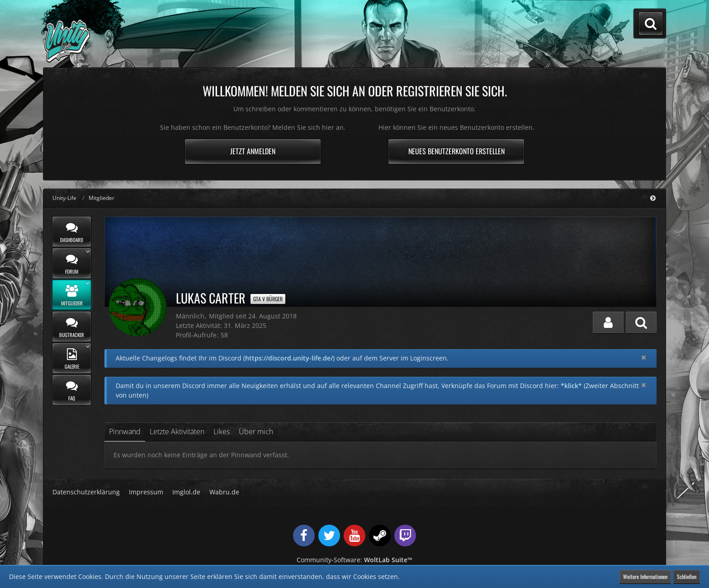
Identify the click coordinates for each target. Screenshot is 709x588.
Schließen (687, 576)
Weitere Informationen (645, 576)
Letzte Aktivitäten (177, 432)
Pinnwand (125, 432)
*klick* (571, 386)
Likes (222, 432)
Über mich (256, 432)
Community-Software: (354, 560)
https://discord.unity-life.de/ (289, 358)
